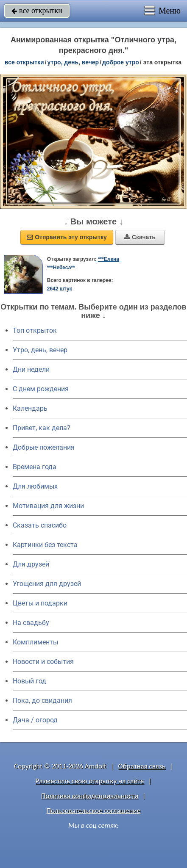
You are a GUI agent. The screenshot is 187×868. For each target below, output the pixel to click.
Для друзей (31, 564)
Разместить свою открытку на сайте (90, 781)
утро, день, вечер (73, 62)
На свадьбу (31, 623)
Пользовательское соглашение (93, 811)
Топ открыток (35, 330)
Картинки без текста (45, 545)
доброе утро (121, 62)
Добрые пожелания (44, 447)
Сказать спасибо (40, 525)
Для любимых (35, 486)
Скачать (140, 237)
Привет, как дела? (42, 428)
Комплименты (35, 642)
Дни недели (31, 369)
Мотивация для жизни (48, 506)
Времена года (35, 467)
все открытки (37, 11)
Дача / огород (35, 720)
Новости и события (43, 662)
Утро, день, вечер (40, 350)
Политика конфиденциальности (90, 796)
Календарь (30, 408)
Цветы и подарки (40, 603)
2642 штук (60, 289)
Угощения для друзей (47, 584)
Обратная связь (142, 766)
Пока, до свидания (42, 701)
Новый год (29, 681)
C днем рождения (41, 389)
